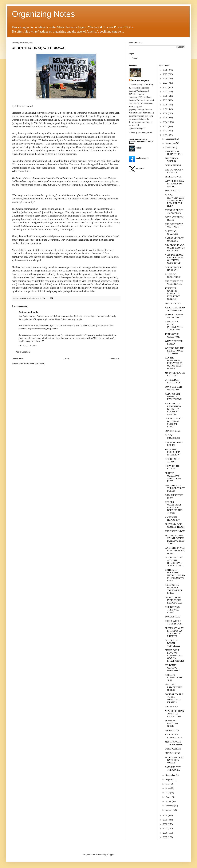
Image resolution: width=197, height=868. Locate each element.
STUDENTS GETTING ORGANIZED (173, 668)
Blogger (111, 854)
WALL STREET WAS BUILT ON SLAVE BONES (175, 551)
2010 (165, 815)
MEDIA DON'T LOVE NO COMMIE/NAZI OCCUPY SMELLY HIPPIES (175, 655)
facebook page (139, 158)
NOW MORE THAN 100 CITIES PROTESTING (174, 714)
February (170, 806)
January (169, 810)
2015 (165, 118)
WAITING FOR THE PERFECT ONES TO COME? (175, 351)
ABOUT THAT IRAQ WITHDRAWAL (39, 48)
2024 (165, 79)
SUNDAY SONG (173, 191)
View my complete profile (141, 132)
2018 (165, 105)
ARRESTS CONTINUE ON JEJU (174, 678)
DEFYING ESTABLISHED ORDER (174, 687)
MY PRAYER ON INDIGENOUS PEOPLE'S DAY (174, 600)
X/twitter (136, 169)
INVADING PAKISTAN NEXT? (171, 723)
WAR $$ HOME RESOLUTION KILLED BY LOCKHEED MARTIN (173, 409)
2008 (165, 824)
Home (66, 358)
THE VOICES (171, 707)
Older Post (115, 358)
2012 (165, 131)
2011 (165, 135)
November (171, 143)
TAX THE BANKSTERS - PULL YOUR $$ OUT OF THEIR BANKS (174, 363)
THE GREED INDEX (175, 531)
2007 (165, 828)
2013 (165, 126)
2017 (165, 109)
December (170, 139)
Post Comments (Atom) (35, 364)
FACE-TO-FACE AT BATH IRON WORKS (174, 760)
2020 (165, 96)
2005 (165, 837)
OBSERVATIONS (173, 749)
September (171, 775)
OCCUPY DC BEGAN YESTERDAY (173, 643)
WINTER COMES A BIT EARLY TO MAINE (174, 184)
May (168, 793)
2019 (165, 100)
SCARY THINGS (173, 165)
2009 (165, 820)
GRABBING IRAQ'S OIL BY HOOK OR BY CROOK (175, 248)
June (168, 788)
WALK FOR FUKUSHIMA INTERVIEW (173, 452)
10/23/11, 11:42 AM (27, 345)
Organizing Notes (43, 14)
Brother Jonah (25, 312)
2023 (165, 83)
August (169, 780)
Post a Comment (23, 352)
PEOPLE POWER (173, 177)
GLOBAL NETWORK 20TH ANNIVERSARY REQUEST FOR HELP (175, 200)
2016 (165, 113)
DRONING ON (172, 730)
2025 (165, 74)
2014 (165, 122)
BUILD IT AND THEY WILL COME (172, 610)
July (168, 784)
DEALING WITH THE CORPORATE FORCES (175, 488)
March (169, 801)
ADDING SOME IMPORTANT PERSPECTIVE (173, 397)
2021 (165, 92)
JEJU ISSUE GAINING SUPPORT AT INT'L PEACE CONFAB (173, 294)
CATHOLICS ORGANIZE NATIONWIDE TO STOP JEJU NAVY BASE (175, 575)
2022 (165, 87)
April (168, 797)
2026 (165, 70)
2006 (165, 833)
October (169, 147)
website (136, 148)
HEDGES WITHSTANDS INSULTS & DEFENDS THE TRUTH (174, 507)
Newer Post (18, 358)
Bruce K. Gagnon (140, 80)
